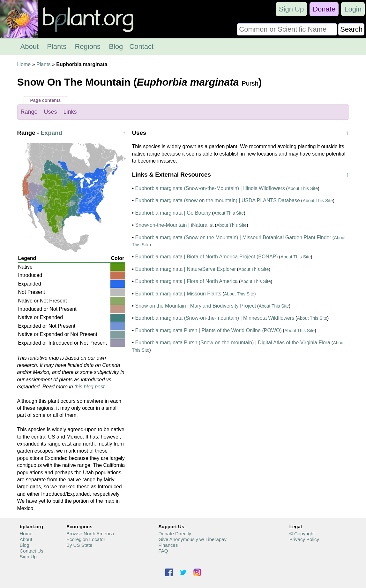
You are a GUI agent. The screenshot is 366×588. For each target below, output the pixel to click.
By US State (79, 545)
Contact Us (32, 551)
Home (24, 64)
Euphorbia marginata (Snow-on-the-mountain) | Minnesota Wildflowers (215, 318)
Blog (116, 46)
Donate (324, 9)
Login (353, 9)
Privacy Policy (304, 539)
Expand (51, 133)
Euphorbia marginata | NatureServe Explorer (186, 269)
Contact (141, 46)
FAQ (163, 551)
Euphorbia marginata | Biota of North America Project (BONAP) (207, 257)
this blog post (89, 387)
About (30, 46)
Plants (57, 46)
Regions (88, 46)
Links (70, 112)
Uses (51, 112)
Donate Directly (175, 534)
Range (29, 112)
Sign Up (291, 9)
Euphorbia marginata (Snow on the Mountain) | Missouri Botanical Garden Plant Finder (233, 237)
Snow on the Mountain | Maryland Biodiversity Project (196, 306)
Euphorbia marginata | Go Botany (173, 213)
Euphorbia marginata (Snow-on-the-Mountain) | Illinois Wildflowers (210, 188)
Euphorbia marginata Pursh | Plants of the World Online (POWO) (209, 330)
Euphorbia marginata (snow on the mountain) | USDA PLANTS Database (218, 200)
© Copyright (302, 534)
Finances (168, 545)
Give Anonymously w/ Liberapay (192, 539)
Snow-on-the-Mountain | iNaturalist (175, 225)
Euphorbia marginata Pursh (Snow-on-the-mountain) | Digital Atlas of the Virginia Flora (233, 343)
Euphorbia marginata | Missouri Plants (178, 294)
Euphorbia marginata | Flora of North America (187, 281)
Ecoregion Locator (86, 539)
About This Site (303, 188)
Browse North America (90, 534)
